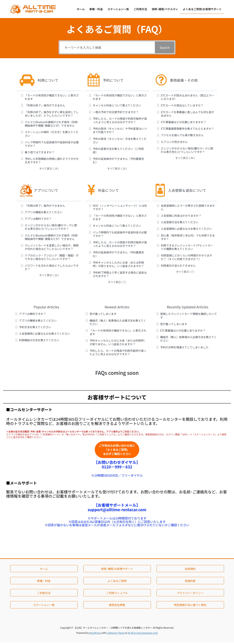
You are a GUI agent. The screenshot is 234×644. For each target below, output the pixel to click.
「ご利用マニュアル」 (106, 434)
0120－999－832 (117, 468)
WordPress (95, 634)
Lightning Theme (116, 634)
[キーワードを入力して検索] (107, 47)
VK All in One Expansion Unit (143, 634)
